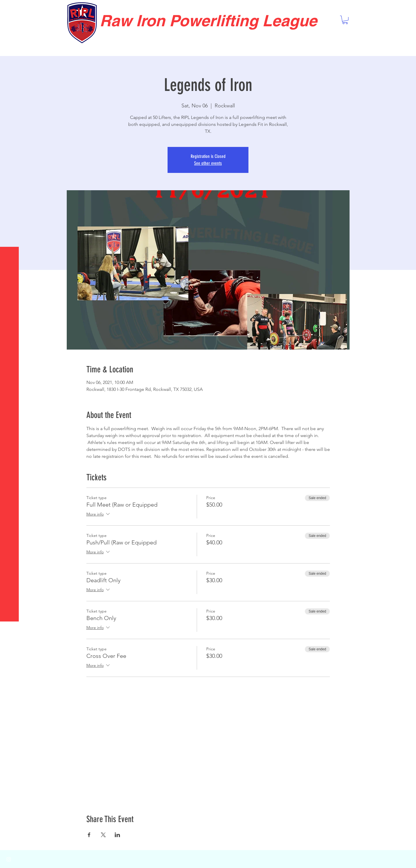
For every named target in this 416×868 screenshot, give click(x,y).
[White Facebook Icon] (9, 848)
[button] (10, 9)
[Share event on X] (103, 835)
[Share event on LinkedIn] (117, 835)
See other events (208, 163)
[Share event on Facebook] (89, 835)
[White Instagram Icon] (9, 859)
